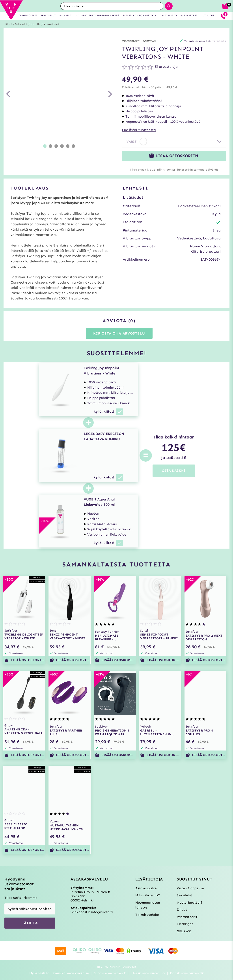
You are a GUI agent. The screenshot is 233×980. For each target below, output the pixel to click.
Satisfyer (150, 41)
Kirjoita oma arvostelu (119, 333)
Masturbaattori (189, 903)
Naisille (35, 24)
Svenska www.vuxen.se (71, 973)
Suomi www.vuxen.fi (110, 973)
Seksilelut (21, 24)
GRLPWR (184, 931)
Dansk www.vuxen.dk (187, 973)
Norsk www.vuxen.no (148, 973)
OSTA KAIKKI (174, 471)
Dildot (182, 910)
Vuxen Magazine (190, 888)
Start (9, 24)
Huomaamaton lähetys (148, 905)
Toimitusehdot (147, 915)
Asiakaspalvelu (147, 888)
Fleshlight (185, 924)
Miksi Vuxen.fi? (148, 895)
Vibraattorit (51, 24)
